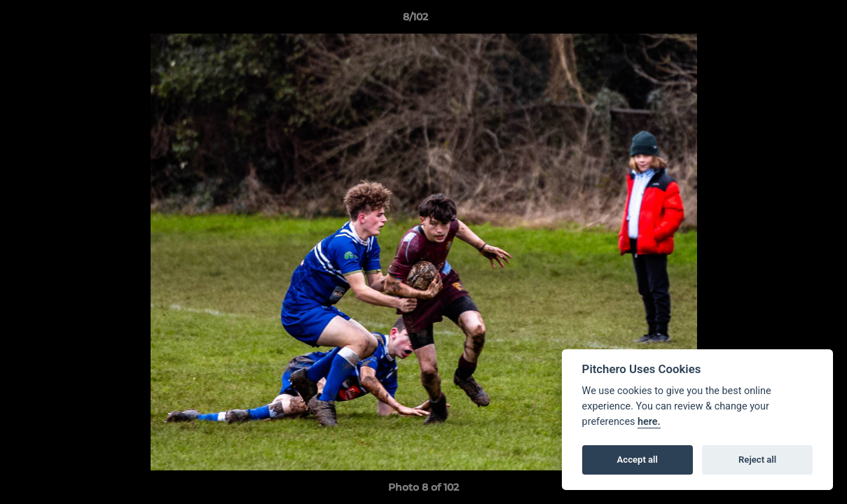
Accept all (638, 460)
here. (649, 422)
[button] (788, 20)
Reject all (757, 460)
